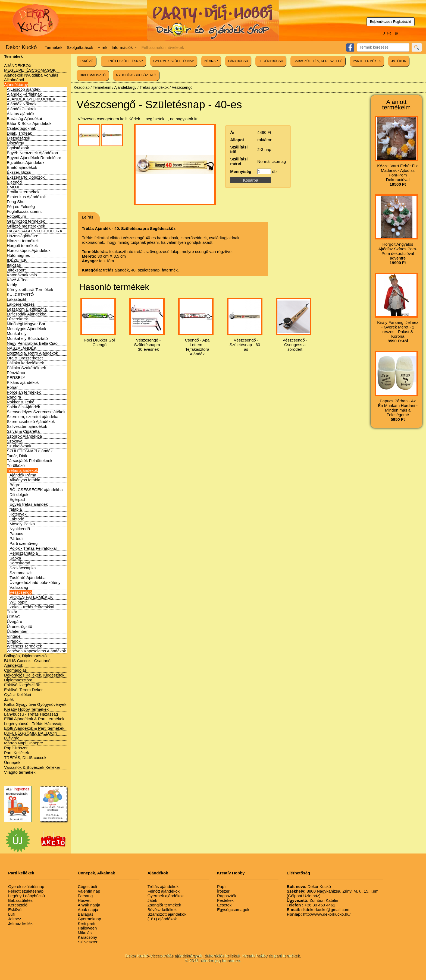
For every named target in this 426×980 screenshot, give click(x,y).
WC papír (18, 602)
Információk (123, 47)
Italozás (14, 265)
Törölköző (16, 465)
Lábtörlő (17, 519)
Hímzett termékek (23, 241)
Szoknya (15, 441)
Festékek (225, 900)
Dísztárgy (15, 143)
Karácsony (87, 937)
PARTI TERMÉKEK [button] (367, 61)
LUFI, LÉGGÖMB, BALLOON (31, 733)
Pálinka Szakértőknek (26, 368)
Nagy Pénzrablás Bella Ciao (32, 343)
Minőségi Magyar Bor (26, 324)
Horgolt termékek (22, 246)
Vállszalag (19, 587)
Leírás (87, 217)
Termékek (54, 47)
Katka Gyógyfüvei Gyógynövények (35, 704)
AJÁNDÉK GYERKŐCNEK (31, 99)
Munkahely (17, 333)
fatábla (16, 509)
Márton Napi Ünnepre (24, 743)
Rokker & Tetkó (21, 402)
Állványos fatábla (25, 480)
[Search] (383, 47)
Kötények (18, 514)
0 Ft (391, 33)
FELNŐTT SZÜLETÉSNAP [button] (123, 61)
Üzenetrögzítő (19, 626)
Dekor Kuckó (21, 47)
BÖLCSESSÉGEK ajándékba (36, 490)
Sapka (15, 558)
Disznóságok (18, 138)
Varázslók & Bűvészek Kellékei (32, 767)
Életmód (14, 182)
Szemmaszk (21, 573)
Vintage (14, 636)
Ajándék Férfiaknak (24, 94)
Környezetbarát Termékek (30, 290)
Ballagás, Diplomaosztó (25, 656)
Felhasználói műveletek (163, 47)
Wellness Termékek (24, 646)
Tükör (12, 612)
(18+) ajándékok (162, 919)
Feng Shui (16, 202)
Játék (9, 699)
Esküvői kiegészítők (22, 685)
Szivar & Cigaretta (23, 431)
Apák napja (88, 910)
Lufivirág (12, 738)
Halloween (87, 928)
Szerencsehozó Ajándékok (31, 421)
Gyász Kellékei (18, 695)
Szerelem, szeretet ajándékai (33, 417)
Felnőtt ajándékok (164, 891)
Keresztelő (18, 905)
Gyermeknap (89, 919)
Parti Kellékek (17, 753)
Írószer (223, 891)
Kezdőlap (82, 87)
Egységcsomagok (233, 910)
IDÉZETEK (17, 260)
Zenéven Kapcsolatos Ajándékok (36, 651)
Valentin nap (89, 891)
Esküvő (15, 910)
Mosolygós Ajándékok (26, 329)
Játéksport (16, 270)
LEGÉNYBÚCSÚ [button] (271, 61)
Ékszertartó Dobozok (26, 177)
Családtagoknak (21, 128)
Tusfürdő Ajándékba (28, 578)
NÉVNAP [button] (211, 61)
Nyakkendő (20, 529)
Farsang (85, 896)
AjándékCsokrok (22, 109)
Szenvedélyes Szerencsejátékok (36, 412)
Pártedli (16, 538)
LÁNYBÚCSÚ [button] (238, 61)
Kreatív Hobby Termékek (26, 709)
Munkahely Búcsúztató (27, 338)
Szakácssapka (23, 568)
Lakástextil (16, 299)
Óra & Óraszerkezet (25, 358)
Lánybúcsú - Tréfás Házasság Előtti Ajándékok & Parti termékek (34, 716)
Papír (222, 886)
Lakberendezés (21, 304)
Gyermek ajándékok (166, 896)
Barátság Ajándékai (24, 118)
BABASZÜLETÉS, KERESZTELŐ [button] (318, 61)
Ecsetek (224, 905)
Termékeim (102, 87)
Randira (14, 397)
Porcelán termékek (24, 392)
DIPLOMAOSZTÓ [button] (93, 75)
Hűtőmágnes (18, 255)
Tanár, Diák (17, 456)
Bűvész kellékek (162, 910)
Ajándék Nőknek (22, 104)
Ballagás (86, 914)
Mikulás (85, 933)
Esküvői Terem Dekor (23, 690)
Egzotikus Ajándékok (26, 162)
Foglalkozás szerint (24, 211)
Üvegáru (15, 622)
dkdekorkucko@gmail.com (318, 910)
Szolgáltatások (80, 47)
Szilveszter (88, 942)
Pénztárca (16, 373)
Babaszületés (20, 900)
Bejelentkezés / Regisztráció (391, 22)
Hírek (102, 47)
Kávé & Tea (17, 280)
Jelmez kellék (20, 923)
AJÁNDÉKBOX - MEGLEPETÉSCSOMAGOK (30, 68)
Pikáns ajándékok (23, 382)
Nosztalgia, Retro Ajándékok (32, 353)
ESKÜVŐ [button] (86, 61)
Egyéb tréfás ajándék (29, 504)
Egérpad (17, 499)
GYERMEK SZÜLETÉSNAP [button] (174, 61)
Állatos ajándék (21, 114)
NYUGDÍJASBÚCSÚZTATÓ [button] (136, 75)
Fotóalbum (16, 216)
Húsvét (84, 900)
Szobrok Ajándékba (24, 436)
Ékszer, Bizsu (19, 172)
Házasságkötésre (23, 236)
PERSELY (16, 377)
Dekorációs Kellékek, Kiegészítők (34, 675)
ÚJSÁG (14, 617)
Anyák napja (89, 905)
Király (12, 285)
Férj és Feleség (21, 206)
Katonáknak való (22, 275)
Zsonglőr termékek (164, 905)
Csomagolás (15, 670)
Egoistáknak (18, 148)
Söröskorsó (20, 563)
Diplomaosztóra (18, 680)
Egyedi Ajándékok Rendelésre (34, 158)
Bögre (15, 485)
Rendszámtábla (24, 553)
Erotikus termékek (23, 192)
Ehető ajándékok (22, 167)
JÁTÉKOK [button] (399, 61)
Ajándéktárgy (16, 85)
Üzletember (17, 631)
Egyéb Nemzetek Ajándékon (32, 153)
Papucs (16, 534)
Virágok (14, 641)
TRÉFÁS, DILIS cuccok (25, 758)
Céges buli (87, 886)
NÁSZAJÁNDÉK (22, 348)
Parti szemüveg (24, 543)
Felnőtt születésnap (26, 891)
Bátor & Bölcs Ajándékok (29, 123)
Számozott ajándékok (167, 914)
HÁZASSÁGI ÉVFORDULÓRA (35, 231)
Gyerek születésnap (26, 886)
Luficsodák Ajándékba (27, 314)
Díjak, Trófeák (19, 133)
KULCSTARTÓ (20, 294)
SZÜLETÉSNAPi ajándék (30, 451)
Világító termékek (20, 772)
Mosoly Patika (22, 524)
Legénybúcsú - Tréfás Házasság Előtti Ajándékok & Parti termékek (34, 726)
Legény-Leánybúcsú (26, 896)
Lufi (11, 914)
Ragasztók (227, 896)
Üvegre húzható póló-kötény (35, 582)
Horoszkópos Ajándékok (29, 250)
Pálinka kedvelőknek (25, 363)
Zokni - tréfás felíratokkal (32, 607)
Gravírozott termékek (26, 221)
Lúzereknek (17, 319)
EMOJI (13, 187)
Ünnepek (12, 762)
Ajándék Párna (23, 475)
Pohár (12, 387)
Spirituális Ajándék (24, 407)
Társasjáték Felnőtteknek (30, 461)
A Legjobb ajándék (24, 89)
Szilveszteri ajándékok (27, 426)
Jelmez (15, 919)
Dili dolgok (19, 494)
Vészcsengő (21, 592)
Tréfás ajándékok (22, 470)
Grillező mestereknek (26, 226)
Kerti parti (86, 923)
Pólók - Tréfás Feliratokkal (33, 548)
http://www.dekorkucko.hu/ (319, 914)
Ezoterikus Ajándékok (26, 197)
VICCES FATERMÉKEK (31, 597)
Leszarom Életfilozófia (27, 309)
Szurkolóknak (19, 446)
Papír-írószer (16, 748)
